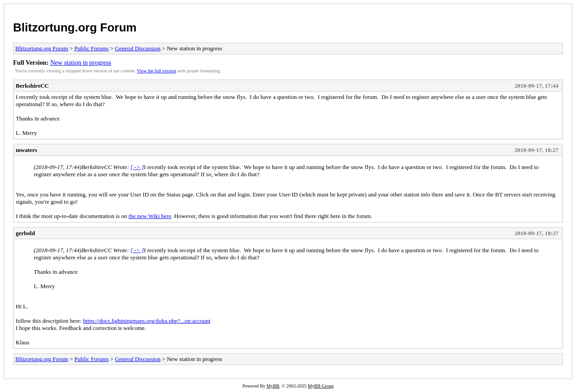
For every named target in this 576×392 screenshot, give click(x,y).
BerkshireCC (32, 86)
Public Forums (91, 48)
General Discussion (137, 48)
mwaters (27, 150)
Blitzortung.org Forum (75, 27)
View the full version (156, 71)
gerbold (25, 233)
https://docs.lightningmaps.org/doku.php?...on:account (146, 321)
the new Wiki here (150, 216)
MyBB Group (321, 386)
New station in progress (81, 62)
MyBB (273, 386)
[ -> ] (137, 167)
